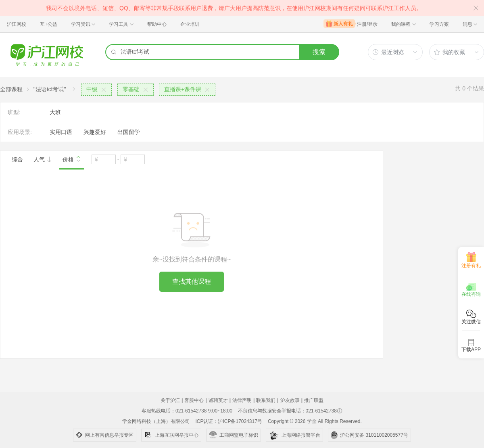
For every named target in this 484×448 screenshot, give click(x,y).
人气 (43, 159)
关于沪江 (170, 400)
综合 (17, 159)
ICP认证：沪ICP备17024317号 (228, 421)
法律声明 (242, 400)
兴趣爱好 (95, 132)
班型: (14, 112)
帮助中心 (157, 24)
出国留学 (129, 132)
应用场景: (20, 132)
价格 (72, 159)
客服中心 (194, 400)
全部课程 (11, 89)
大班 (55, 112)
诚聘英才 (218, 400)
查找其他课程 (192, 282)
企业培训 (190, 24)
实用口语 (61, 132)
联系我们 (266, 400)
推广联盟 (314, 400)
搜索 (319, 52)
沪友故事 (290, 400)
